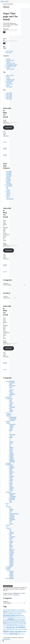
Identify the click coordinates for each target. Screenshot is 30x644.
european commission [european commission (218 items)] (17, 613)
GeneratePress (7, 639)
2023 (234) (9, 97)
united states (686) (9, 86)
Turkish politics (11, 565)
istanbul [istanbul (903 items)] (11, 619)
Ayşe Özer (11, 401)
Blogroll (8, 397)
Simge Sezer (11, 481)
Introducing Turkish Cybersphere (13, 495)
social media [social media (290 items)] (9, 629)
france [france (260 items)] (23, 615)
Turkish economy (12, 552)
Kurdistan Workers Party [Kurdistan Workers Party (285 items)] (20, 622)
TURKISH (9, 567)
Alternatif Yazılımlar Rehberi (9, 176)
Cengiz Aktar (11, 403)
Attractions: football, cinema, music (12, 427)
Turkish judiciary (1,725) (11, 62)
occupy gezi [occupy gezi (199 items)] (21, 624)
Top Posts (11, 501)
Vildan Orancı (11, 490)
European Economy (12, 516)
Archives (5, 296)
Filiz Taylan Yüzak (11, 410)
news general (11, 392)
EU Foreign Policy (11, 509)
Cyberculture (13, 419)
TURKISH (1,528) (11, 66)
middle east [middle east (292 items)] (6, 623)
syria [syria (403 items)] (14, 629)
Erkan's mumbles (12, 454)
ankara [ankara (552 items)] (5, 611)
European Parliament (12, 519)
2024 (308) (9, 96)
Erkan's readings (12, 457)
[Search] (4, 32)
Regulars (9, 492)
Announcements (10, 381)
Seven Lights (11, 478)
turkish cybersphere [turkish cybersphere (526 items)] (16, 631)
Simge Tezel (11, 484)
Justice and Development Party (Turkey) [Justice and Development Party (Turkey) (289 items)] (16, 621)
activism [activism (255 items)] (5, 610)
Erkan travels (11, 451)
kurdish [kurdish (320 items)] (5, 622)
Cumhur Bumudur (12, 467)
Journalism (12, 420)
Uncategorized (10, 578)
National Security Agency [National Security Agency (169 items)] (13, 624)
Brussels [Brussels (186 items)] (25, 612)
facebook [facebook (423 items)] (18, 615)
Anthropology (13, 417)
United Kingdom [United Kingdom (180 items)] (6, 634)
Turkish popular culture (11, 573)
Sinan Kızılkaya (12, 487)
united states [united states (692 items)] (14, 633)
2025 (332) (9, 94)
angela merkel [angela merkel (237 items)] (22, 610)
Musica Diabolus (9, 182)
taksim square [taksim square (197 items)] (18, 629)
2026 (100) (9, 93)
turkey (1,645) (10, 75)
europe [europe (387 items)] (10, 613)
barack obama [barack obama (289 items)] (20, 612)
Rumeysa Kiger (12, 473)
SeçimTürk (9, 184)
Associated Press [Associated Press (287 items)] (12, 612)
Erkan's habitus (8, 422)
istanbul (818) (10, 81)
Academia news (12, 383)
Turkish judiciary (12, 559)
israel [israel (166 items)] (6, 619)
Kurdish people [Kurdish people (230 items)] (10, 622)
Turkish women (11, 576)
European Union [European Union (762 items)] (9, 615)
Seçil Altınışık (12, 475)
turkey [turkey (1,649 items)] (6, 631)
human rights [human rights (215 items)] (17, 617)
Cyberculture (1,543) (12, 65)
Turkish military (11, 562)
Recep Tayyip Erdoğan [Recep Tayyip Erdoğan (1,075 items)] (16, 627)
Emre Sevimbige (12, 406)
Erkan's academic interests (9, 414)
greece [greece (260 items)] (13, 617)
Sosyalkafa (12, 499)
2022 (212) (9, 99)
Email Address (5, 121)
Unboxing (12, 462)
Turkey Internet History (8, 193)
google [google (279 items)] (9, 617)
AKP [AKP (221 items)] (17, 610)
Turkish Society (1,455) (10, 68)
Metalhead (12, 498)
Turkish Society (8, 569)
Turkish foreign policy (11, 555)
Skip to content (5, 1)
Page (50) (9, 53)
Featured (8, 463)
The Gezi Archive (8, 189)
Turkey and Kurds (11, 544)
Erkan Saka (11, 470)
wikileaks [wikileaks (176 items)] (23, 634)
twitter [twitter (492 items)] (24, 631)
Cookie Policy (16, 595)
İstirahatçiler (9, 465)
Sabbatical (12, 460)
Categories (6, 283)
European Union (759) (9, 83)
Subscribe (8, 128)
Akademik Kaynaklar (9, 172)
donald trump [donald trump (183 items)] (5, 613)
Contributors (9, 398)
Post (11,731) (10, 51)
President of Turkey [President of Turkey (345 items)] (12, 625)
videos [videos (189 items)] (20, 634)
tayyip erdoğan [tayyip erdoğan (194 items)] (24, 629)
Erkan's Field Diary (8, 4)
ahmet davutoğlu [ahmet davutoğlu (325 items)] (12, 610)
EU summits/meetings (14, 513)
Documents (12, 386)
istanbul (11, 459)
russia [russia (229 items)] (4, 629)
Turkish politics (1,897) (10, 60)
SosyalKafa (9, 186)
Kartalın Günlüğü (8, 179)
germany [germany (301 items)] (5, 617)
